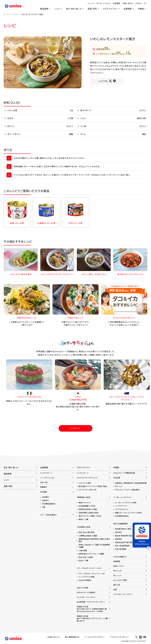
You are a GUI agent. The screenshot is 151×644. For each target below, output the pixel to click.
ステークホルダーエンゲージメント (89, 568)
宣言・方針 (44, 482)
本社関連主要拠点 (49, 504)
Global (138, 3)
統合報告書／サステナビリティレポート (91, 602)
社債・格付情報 (121, 549)
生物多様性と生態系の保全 (89, 513)
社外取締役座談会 (122, 516)
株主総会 (118, 539)
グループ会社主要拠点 (48, 515)
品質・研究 (92, 9)
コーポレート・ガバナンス (122, 497)
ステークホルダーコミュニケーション (92, 573)
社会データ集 (83, 560)
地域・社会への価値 (86, 557)
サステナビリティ (110, 9)
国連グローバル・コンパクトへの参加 (128, 513)
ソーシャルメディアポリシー (95, 637)
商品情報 (44, 9)
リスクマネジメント (122, 509)
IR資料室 (117, 477)
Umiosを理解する (120, 557)
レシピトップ (75, 428)
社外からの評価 (82, 588)
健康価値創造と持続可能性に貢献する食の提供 (94, 540)
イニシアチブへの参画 (86, 577)
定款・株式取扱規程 (122, 546)
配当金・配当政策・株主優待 (125, 536)
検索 (145, 3)
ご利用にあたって (54, 637)
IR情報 (141, 9)
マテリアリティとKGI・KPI (87, 490)
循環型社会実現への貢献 (88, 509)
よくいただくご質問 (120, 580)
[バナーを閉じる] (149, 548)
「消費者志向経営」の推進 (88, 536)
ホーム (6, 14)
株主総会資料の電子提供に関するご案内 (130, 542)
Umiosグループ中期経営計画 (124, 473)
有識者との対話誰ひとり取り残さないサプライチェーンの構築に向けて (92, 618)
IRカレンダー (118, 571)
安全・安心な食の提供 (87, 532)
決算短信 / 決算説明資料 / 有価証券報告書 (131, 483)
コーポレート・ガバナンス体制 (126, 502)
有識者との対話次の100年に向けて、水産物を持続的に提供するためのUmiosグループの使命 (92, 609)
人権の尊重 (83, 550)
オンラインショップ (103, 3)
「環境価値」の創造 (83, 497)
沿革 (44, 507)
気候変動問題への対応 (87, 506)
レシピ (57, 9)
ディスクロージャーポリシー (87, 597)
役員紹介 (45, 500)
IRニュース (117, 575)
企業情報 (127, 9)
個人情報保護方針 (72, 637)
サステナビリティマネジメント (87, 477)
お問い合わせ (128, 3)
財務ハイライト (119, 566)
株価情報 (117, 561)
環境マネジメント (85, 502)
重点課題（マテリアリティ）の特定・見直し (93, 486)
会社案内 (45, 497)
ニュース (91, 3)
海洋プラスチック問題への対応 (90, 516)
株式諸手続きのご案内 (123, 529)
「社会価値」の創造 (83, 527)
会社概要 (44, 492)
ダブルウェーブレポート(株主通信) (127, 490)
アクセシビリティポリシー (120, 637)
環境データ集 (83, 519)
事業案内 (44, 487)
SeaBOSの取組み (85, 580)
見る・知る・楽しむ (73, 9)
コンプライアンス (121, 506)
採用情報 (116, 3)
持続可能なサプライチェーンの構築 (91, 554)
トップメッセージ (46, 473)
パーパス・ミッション (47, 477)
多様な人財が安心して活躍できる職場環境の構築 (94, 546)
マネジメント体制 (85, 483)
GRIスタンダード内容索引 (86, 592)
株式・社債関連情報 (120, 523)
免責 (115, 589)
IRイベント (119, 486)
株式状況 (118, 532)
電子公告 (117, 585)
